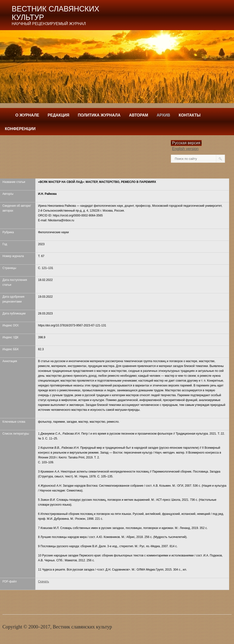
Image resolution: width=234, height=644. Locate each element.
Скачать (44, 581)
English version (185, 149)
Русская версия (186, 143)
